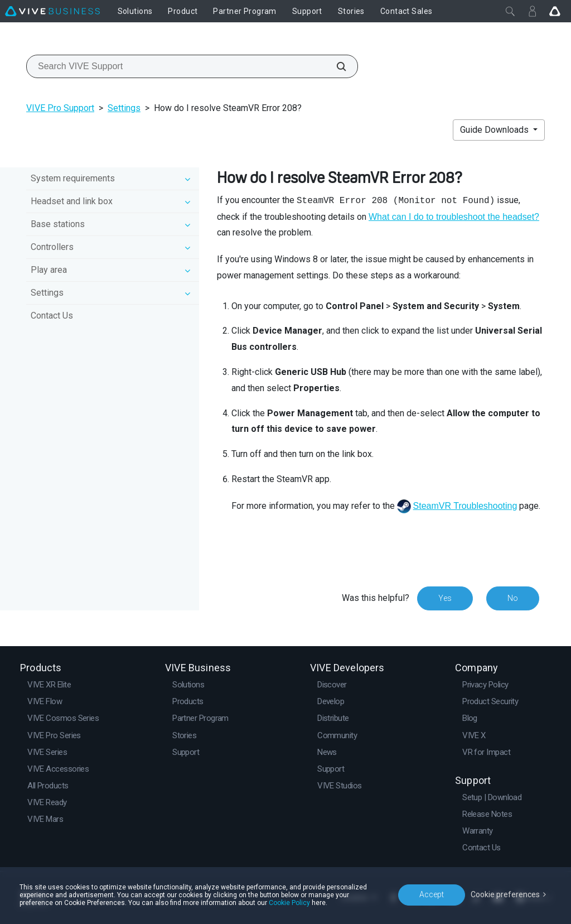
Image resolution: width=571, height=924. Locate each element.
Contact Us (52, 316)
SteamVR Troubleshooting (465, 506)
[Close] (510, 11)
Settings (124, 108)
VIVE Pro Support (60, 108)
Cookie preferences (505, 894)
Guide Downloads (495, 130)
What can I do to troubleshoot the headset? (454, 217)
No (513, 598)
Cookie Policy (289, 903)
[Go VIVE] (555, 11)
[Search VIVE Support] (335, 66)
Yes (445, 598)
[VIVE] (52, 11)
